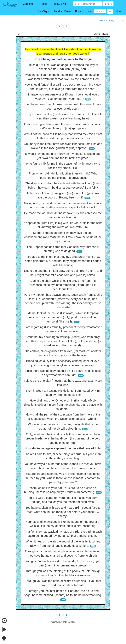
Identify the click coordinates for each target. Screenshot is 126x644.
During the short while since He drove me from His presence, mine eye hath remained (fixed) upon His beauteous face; (63, 285)
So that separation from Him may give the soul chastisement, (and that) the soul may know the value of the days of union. (63, 237)
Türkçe (112, 21)
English (103, 21)
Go (110, 11)
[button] (29, 4)
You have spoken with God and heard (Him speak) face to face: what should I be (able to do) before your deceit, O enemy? (63, 512)
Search (108, 4)
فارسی (121, 21)
